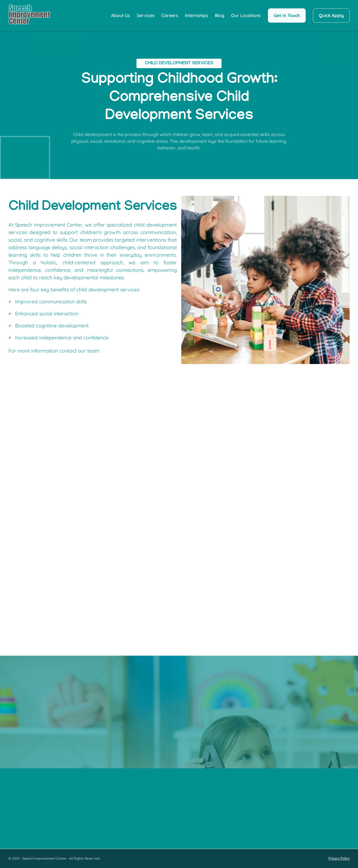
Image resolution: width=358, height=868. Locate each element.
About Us (121, 15)
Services (146, 15)
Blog (220, 15)
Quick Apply (331, 15)
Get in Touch (287, 15)
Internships (196, 15)
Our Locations (246, 15)
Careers (170, 15)
